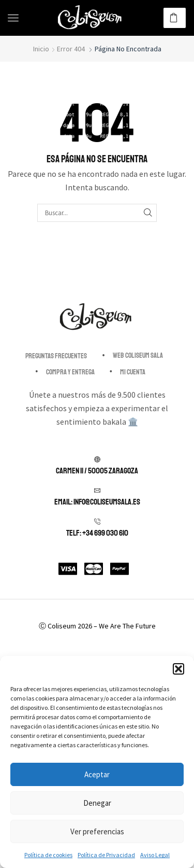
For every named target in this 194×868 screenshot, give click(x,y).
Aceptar (97, 774)
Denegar (97, 803)
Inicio (41, 49)
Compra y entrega (70, 372)
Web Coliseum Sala (138, 355)
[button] (178, 669)
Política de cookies (48, 855)
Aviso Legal (155, 855)
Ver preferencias (97, 831)
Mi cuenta (133, 372)
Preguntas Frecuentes (56, 356)
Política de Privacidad (106, 855)
